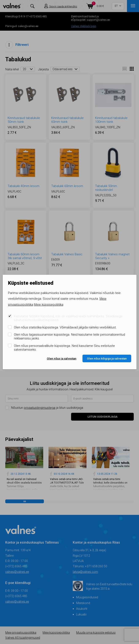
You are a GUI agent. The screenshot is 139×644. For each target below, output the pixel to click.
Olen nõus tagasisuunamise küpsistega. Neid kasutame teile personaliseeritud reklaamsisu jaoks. (69, 336)
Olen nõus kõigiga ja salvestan (107, 358)
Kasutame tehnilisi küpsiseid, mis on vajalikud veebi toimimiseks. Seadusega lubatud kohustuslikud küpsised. (68, 318)
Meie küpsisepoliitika (49, 305)
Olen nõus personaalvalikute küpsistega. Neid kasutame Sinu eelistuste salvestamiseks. (64, 348)
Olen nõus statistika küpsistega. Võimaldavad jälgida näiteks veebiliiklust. (65, 327)
